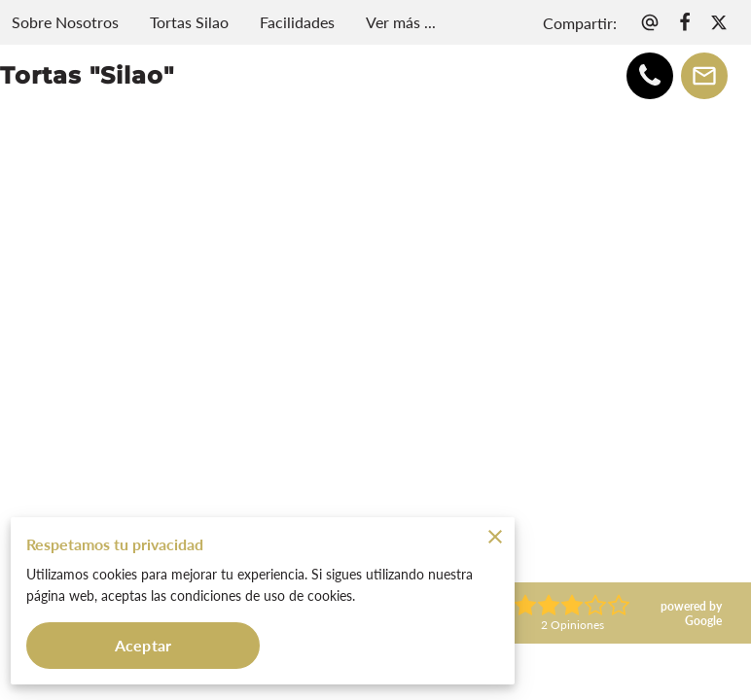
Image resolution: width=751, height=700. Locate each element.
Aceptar (143, 645)
